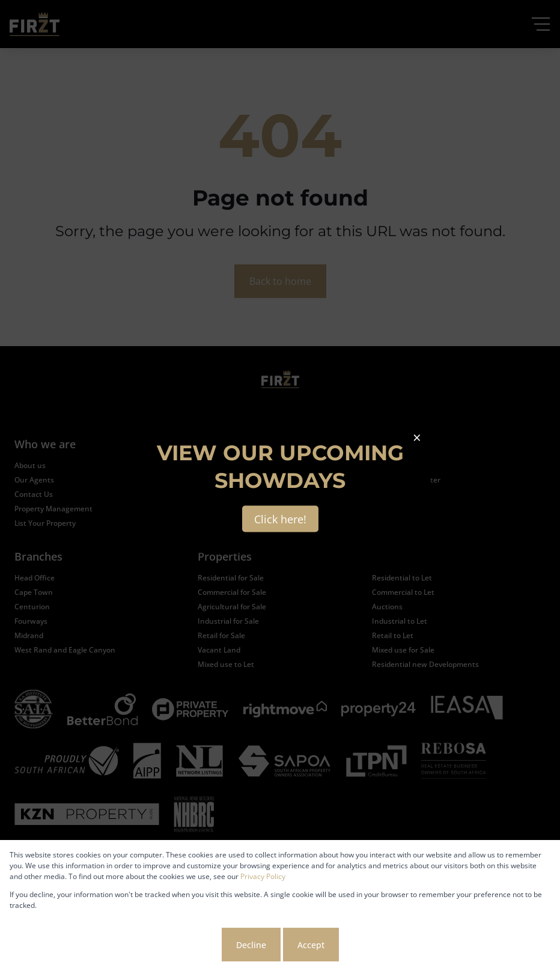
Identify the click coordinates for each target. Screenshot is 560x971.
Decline (251, 945)
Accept (311, 945)
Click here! (280, 519)
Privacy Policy (263, 876)
